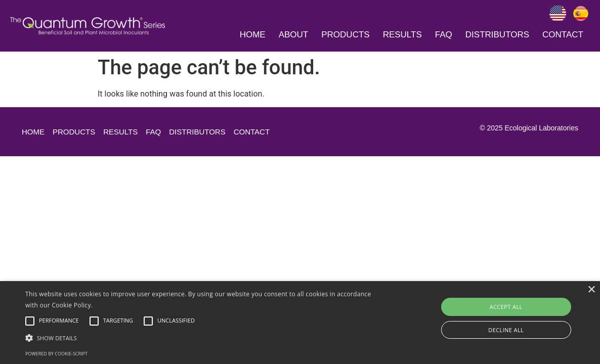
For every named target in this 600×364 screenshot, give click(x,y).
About (294, 35)
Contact (563, 35)
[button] (204, 338)
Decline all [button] (506, 330)
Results (402, 35)
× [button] (591, 290)
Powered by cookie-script (56, 354)
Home (253, 35)
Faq (444, 35)
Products (345, 35)
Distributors (497, 35)
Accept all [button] (506, 307)
